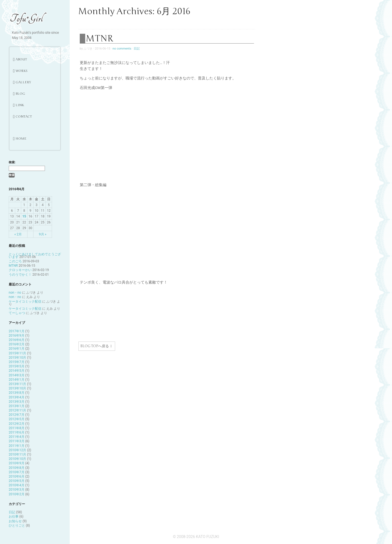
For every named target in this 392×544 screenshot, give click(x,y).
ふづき (88, 49)
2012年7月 (17, 415)
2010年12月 (17, 450)
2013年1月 (17, 406)
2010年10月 (17, 459)
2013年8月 (17, 393)
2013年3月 (17, 402)
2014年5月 (17, 371)
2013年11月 (17, 384)
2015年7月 (17, 362)
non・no (15, 293)
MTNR (13, 266)
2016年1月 (17, 349)
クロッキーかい (20, 270)
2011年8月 (17, 428)
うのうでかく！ (20, 275)
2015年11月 (17, 353)
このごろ (15, 261)
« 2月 (18, 234)
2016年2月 (17, 344)
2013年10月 (17, 388)
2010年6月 (17, 477)
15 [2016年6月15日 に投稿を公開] (24, 216)
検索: (12, 162)
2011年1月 (17, 446)
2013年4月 (17, 397)
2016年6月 (17, 340)
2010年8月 (17, 468)
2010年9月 (17, 463)
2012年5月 (17, 419)
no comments (122, 49)
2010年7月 (17, 472)
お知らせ (15, 521)
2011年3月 (17, 441)
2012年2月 (17, 424)
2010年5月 (17, 481)
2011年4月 (17, 437)
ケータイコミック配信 (25, 302)
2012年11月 (17, 410)
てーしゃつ (17, 313)
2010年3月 (17, 490)
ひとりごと (17, 525)
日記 (12, 512)
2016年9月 (17, 336)
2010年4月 (17, 485)
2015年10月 (17, 358)
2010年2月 (17, 494)
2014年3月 (17, 375)
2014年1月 (17, 380)
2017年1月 (17, 331)
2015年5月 (17, 366)
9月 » (43, 234)
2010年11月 (17, 454)
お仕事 (14, 517)
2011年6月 (17, 432)
